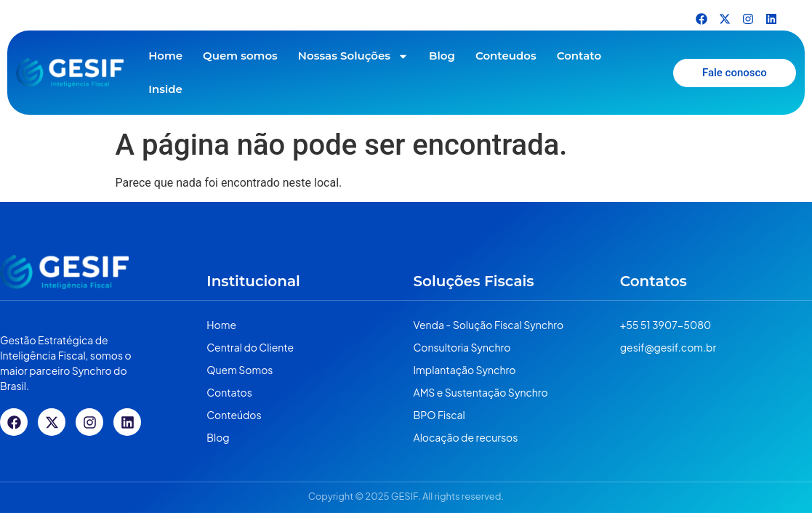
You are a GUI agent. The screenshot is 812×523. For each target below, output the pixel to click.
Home (165, 56)
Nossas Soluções (353, 56)
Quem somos (240, 56)
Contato (579, 56)
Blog (442, 56)
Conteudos (506, 56)
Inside (165, 89)
